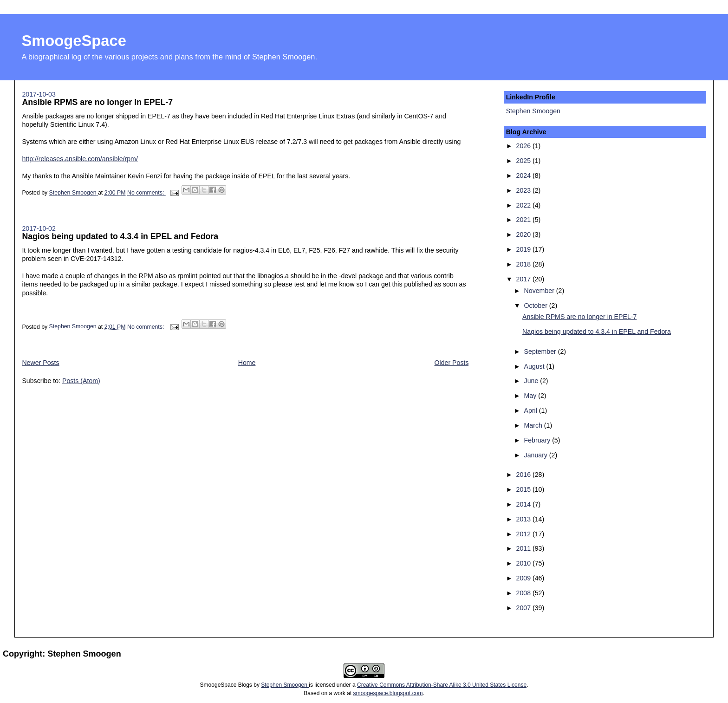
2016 (524, 475)
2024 (524, 176)
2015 (524, 489)
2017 (524, 279)
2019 (524, 249)
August (535, 366)
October (537, 306)
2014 (524, 504)
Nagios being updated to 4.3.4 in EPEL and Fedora (120, 236)
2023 (524, 190)
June (532, 381)
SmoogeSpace (74, 41)
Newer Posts (40, 363)
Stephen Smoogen (533, 111)
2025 (524, 161)
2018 (524, 264)
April (532, 410)
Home (247, 363)
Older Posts (452, 363)
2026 (524, 146)
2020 (524, 234)
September (541, 351)
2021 (524, 220)
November (540, 291)
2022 (524, 205)
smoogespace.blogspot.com (388, 693)
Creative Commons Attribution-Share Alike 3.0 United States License (442, 685)
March (534, 425)
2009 (524, 578)
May (531, 396)
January (537, 455)
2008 (524, 593)
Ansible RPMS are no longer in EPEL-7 (97, 102)
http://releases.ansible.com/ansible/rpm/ (80, 159)
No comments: (146, 193)
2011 (524, 548)
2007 (524, 608)
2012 (524, 534)
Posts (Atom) (81, 381)
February (538, 440)
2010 (524, 563)
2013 (524, 519)
